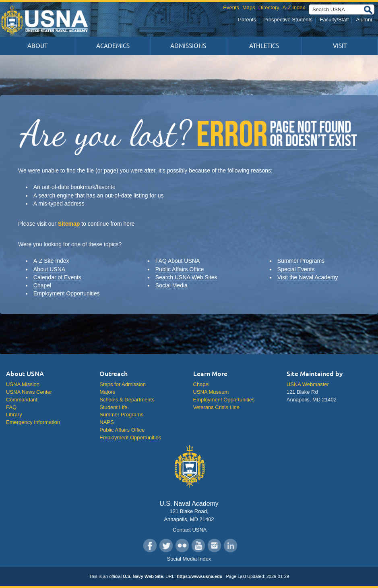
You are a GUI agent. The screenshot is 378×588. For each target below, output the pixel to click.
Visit (340, 46)
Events (231, 7)
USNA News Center (29, 392)
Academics (113, 46)
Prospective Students (288, 20)
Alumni (364, 20)
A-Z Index (294, 7)
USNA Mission (23, 384)
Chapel (42, 285)
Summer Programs (301, 261)
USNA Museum (211, 392)
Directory (269, 7)
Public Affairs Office (180, 269)
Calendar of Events (57, 277)
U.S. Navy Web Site (143, 576)
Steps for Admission (123, 384)
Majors (107, 392)
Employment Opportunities (67, 293)
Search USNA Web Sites (186, 277)
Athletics (264, 46)
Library (14, 415)
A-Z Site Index (51, 261)
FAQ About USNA (178, 261)
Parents (247, 20)
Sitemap (69, 224)
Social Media (171, 285)
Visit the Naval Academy (308, 277)
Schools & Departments (127, 400)
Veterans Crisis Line (216, 407)
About (37, 46)
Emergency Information (33, 422)
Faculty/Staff (334, 20)
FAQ (11, 407)
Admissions (188, 46)
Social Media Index (189, 559)
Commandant (22, 400)
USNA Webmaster (308, 384)
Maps (249, 7)
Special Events (296, 269)
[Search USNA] (342, 9)
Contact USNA (189, 530)
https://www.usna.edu (199, 576)
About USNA (49, 269)
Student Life (113, 407)
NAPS (106, 422)
